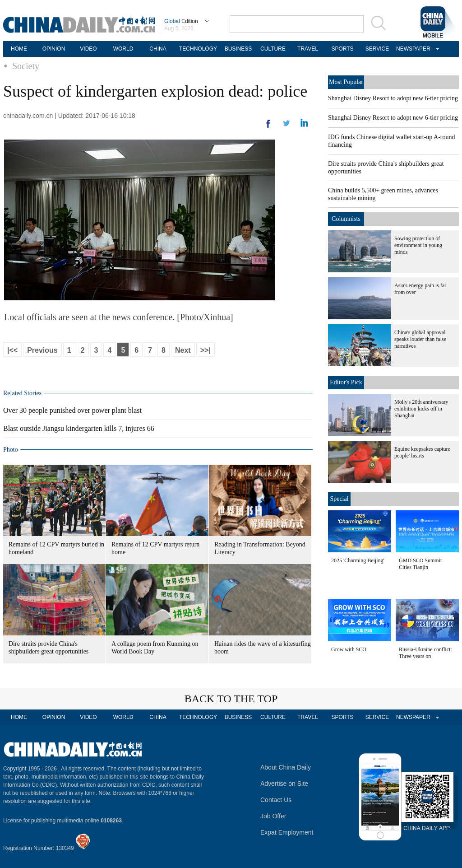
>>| (206, 350)
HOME (19, 49)
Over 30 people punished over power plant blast (72, 410)
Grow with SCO (349, 649)
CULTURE (273, 49)
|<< (12, 350)
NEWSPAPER (412, 49)
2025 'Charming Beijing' (358, 560)
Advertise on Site (284, 784)
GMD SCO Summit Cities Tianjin (420, 564)
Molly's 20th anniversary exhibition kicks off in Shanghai (421, 409)
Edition (181, 21)
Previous (42, 350)
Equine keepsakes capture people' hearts (422, 452)
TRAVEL (308, 49)
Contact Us (276, 800)
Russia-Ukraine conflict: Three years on (425, 653)
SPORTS (342, 49)
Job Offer (273, 816)
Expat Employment (287, 832)
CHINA (158, 49)
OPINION (54, 49)
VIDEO (88, 49)
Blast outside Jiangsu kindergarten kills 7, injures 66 (79, 428)
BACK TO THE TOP (231, 699)
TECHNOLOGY (198, 49)
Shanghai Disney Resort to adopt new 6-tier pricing (393, 98)
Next (183, 350)
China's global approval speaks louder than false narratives (420, 339)
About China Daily (286, 767)
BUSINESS (238, 49)
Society (26, 66)
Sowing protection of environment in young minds (418, 245)
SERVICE (377, 49)
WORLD (123, 49)
